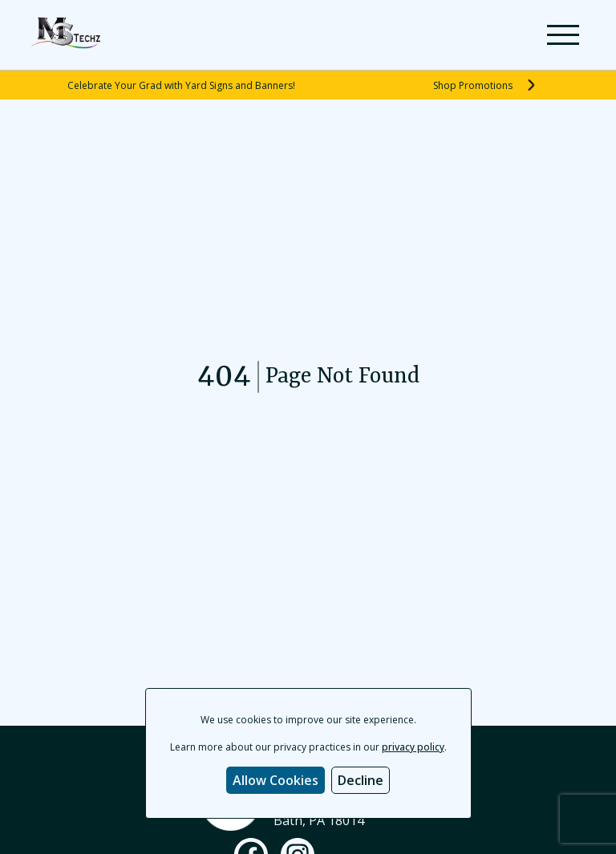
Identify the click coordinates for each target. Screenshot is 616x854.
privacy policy (413, 747)
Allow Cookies (276, 780)
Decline (361, 780)
